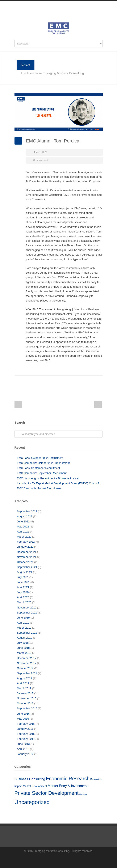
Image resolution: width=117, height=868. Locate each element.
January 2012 (25, 754)
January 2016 (25, 729)
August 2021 (25, 572)
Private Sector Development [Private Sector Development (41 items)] (47, 793)
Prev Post (18, 405)
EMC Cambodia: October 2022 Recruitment (43, 463)
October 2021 (25, 562)
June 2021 (23, 582)
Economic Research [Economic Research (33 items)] (68, 779)
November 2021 (27, 557)
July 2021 (23, 577)
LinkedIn (59, 13)
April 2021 (23, 587)
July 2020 (23, 592)
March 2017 (24, 688)
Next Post (98, 405)
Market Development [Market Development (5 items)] (35, 786)
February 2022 (26, 542)
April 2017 (23, 683)
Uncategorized (41, 160)
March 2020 (24, 602)
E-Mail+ (99, 382)
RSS (67, 13)
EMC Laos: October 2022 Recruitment (40, 458)
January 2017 (25, 693)
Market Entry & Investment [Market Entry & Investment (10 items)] (68, 786)
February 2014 (26, 739)
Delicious (82, 382)
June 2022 (23, 521)
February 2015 (26, 734)
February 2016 (26, 724)
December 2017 (27, 658)
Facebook (50, 13)
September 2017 (27, 673)
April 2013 (23, 749)
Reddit (65, 382)
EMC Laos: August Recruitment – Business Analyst (48, 478)
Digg (73, 382)
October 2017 (25, 668)
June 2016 (23, 714)
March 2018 (24, 653)
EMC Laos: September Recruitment (39, 468)
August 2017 (25, 678)
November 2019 (27, 608)
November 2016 (27, 698)
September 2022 (27, 511)
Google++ (90, 382)
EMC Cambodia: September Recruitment (42, 473)
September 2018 (27, 633)
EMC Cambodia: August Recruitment (39, 488)
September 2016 (27, 708)
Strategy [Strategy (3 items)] (83, 794)
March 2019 (24, 628)
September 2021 (27, 567)
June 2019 (23, 618)
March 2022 (24, 537)
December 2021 (27, 552)
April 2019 (23, 623)
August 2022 (25, 516)
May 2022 (23, 527)
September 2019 (27, 613)
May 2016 (23, 719)
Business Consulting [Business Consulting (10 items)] (30, 779)
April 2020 (23, 597)
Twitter (48, 382)
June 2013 (23, 744)
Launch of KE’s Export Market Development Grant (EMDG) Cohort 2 (58, 483)
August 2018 (25, 638)
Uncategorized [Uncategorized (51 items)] (32, 802)
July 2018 (23, 643)
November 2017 (27, 663)
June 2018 (23, 648)
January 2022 (25, 547)
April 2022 (23, 532)
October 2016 (25, 703)
